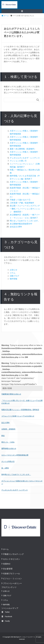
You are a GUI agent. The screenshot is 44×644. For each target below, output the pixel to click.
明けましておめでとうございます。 (25, 221)
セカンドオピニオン (11, 559)
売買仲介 (7, 564)
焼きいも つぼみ (8, 442)
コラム (13, 273)
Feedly (6, 621)
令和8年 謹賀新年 (8, 429)
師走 (3, 436)
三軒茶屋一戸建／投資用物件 (22, 203)
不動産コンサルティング (13, 554)
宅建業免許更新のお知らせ (11, 394)
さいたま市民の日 (8, 461)
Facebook (7, 616)
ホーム (6, 549)
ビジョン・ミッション (12, 578)
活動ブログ (14, 276)
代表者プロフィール (11, 574)
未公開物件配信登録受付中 (21, 224)
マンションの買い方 (18, 161)
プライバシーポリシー (12, 583)
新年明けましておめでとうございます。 (16, 474)
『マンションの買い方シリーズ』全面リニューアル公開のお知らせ (22, 402)
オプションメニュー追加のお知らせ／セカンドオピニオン (22, 482)
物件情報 (13, 279)
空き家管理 (8, 569)
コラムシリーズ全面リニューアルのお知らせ (18, 416)
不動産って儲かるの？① (20, 200)
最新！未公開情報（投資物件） (23, 149)
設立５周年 (6, 423)
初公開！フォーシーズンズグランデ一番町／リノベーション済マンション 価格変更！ (25, 209)
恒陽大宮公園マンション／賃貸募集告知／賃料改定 (20, 410)
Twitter (6, 612)
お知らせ (13, 270)
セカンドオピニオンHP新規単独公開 (15, 455)
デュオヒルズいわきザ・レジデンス (25, 158)
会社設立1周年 (16, 227)
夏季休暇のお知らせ (9, 448)
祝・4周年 (5, 468)
